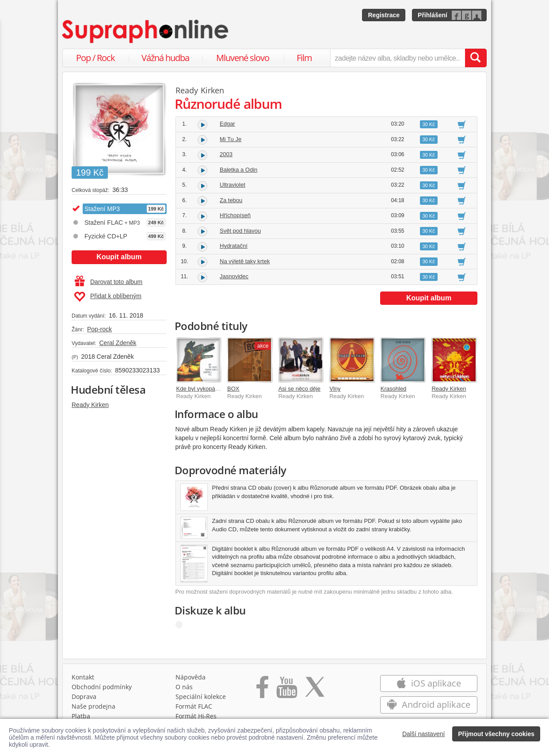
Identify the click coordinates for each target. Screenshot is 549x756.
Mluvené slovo (243, 58)
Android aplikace (429, 704)
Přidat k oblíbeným (108, 297)
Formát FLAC (194, 706)
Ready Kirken (90, 405)
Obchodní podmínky (102, 687)
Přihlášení (433, 15)
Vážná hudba (165, 58)
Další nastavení (424, 734)
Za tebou (231, 200)
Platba (81, 716)
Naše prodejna (93, 706)
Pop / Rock (95, 58)
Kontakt (83, 677)
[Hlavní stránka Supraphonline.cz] (146, 31)
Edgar (227, 124)
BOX (233, 389)
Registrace (384, 15)
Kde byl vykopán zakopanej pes (217, 389)
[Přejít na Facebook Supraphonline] (262, 690)
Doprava (84, 697)
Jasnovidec (234, 276)
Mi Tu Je (231, 139)
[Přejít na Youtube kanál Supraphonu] (286, 690)
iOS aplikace (429, 683)
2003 (226, 154)
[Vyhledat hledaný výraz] (476, 58)
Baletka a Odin (238, 170)
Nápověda (191, 677)
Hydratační (234, 246)
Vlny (335, 389)
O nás (184, 687)
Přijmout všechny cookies (496, 734)
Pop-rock (99, 329)
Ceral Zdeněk (118, 343)
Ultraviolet (233, 185)
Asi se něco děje (299, 389)
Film (304, 58)
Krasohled (394, 389)
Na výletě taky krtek (245, 261)
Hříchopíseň (235, 215)
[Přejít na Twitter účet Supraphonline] (315, 690)
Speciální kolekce (201, 697)
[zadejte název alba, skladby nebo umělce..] (398, 58)
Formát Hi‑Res (196, 716)
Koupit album (119, 257)
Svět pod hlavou (240, 231)
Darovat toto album (109, 282)
